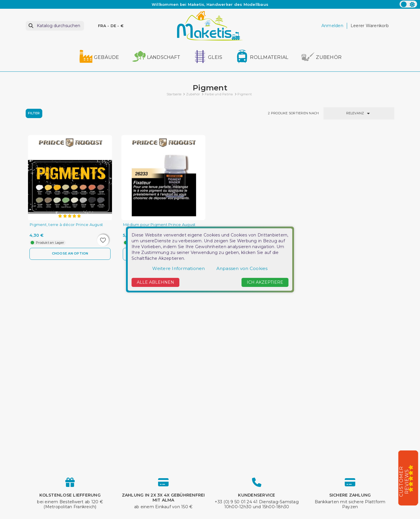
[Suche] (55, 26)
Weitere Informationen (178, 268)
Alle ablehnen (155, 282)
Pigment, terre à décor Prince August (66, 225)
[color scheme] (408, 4)
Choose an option (70, 254)
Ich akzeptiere (265, 282)
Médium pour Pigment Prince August (159, 225)
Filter (34, 113)
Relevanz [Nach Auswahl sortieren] (359, 113)
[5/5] (413, 478)
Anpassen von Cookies (242, 268)
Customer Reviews (404, 482)
